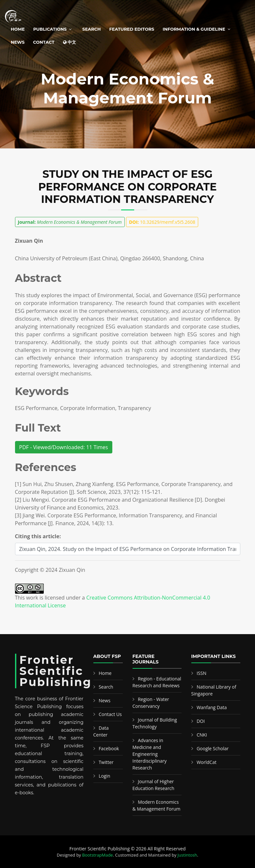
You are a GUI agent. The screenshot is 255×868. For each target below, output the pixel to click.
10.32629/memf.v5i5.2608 (162, 222)
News (18, 42)
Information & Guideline (194, 29)
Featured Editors (132, 29)
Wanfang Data (212, 707)
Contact (44, 42)
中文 (70, 42)
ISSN (201, 673)
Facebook (109, 748)
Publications (50, 29)
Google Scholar (213, 748)
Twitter (106, 762)
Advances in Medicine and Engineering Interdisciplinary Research (150, 754)
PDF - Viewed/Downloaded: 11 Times (64, 447)
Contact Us (110, 714)
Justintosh (187, 855)
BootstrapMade (98, 855)
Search (91, 29)
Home (18, 29)
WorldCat (207, 762)
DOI (201, 721)
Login (104, 776)
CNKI (202, 735)
